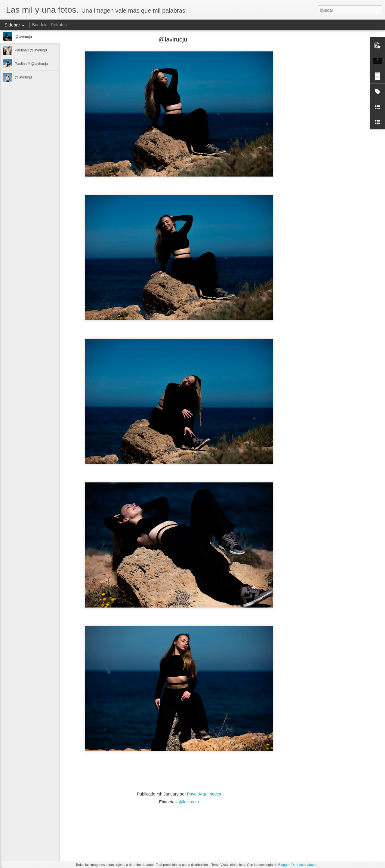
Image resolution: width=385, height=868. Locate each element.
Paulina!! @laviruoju (31, 50)
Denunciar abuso (304, 865)
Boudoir (39, 25)
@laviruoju (23, 37)
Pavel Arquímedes (204, 794)
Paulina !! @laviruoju (31, 64)
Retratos (59, 25)
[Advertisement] (325, 134)
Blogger (284, 865)
